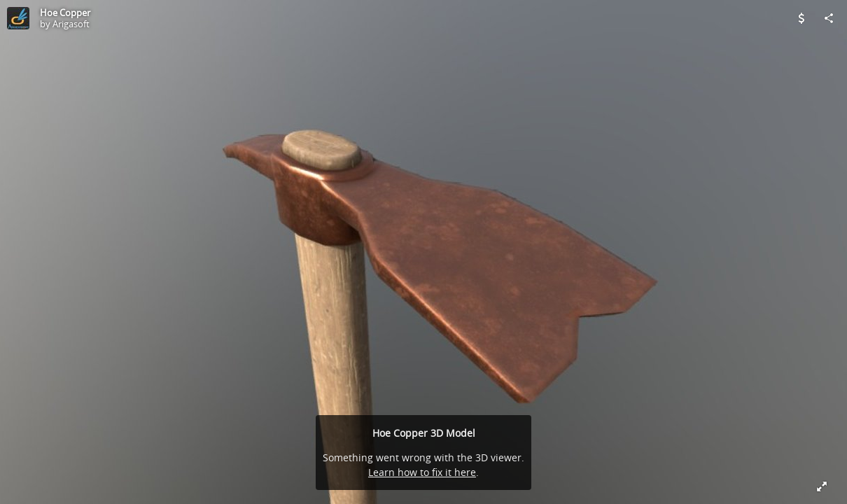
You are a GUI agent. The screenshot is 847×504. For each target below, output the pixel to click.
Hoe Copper (65, 13)
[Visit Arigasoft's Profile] (18, 18)
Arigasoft (71, 24)
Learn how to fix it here (422, 472)
